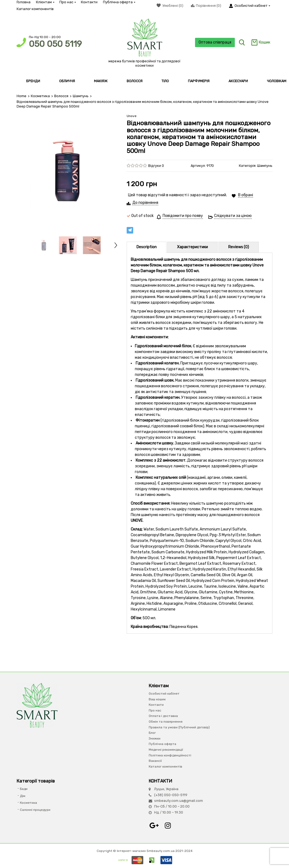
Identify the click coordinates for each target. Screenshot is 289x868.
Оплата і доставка (163, 716)
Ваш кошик (157, 699)
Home (22, 96)
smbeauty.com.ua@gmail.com (179, 801)
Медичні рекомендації (166, 750)
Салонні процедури (35, 810)
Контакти (89, 2)
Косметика (40, 96)
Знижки (155, 738)
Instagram (168, 826)
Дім (23, 796)
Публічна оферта (119, 2)
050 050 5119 (55, 44)
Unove (132, 116)
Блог (152, 733)
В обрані (246, 195)
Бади (24, 789)
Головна (24, 2)
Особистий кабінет (164, 694)
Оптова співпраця (214, 42)
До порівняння (145, 203)
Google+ (154, 826)
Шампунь (80, 96)
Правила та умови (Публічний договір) (179, 727)
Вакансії (155, 761)
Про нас (67, 2)
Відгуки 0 (156, 165)
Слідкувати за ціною (233, 216)
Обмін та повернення (166, 722)
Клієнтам (45, 2)
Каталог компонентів (35, 9)
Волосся (61, 96)
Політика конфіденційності (170, 755)
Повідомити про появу (183, 216)
